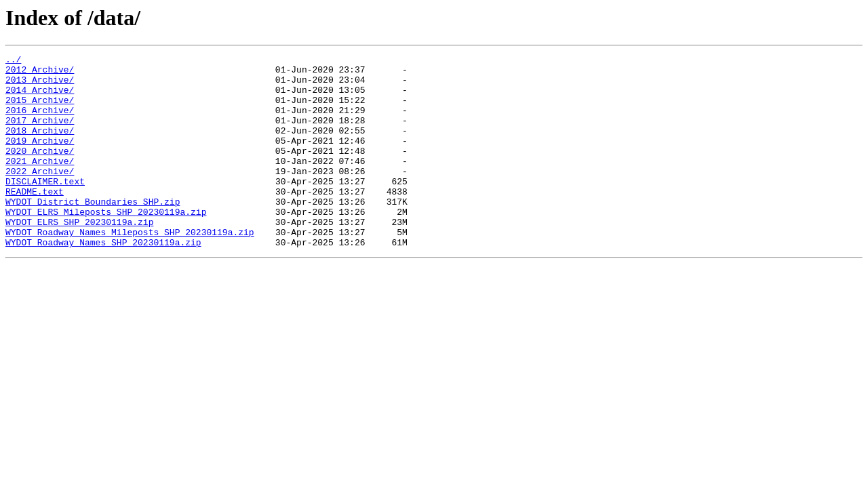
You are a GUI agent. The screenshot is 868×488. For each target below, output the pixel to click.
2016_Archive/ (40, 122)
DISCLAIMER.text (45, 207)
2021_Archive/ (40, 183)
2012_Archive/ (40, 73)
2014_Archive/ (40, 98)
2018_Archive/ (40, 146)
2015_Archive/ (40, 110)
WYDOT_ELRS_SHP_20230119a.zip (79, 256)
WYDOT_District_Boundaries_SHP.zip (93, 232)
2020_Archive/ (40, 171)
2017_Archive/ (40, 134)
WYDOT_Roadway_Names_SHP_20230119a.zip (103, 281)
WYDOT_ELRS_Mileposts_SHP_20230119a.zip (106, 244)
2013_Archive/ (40, 85)
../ (13, 61)
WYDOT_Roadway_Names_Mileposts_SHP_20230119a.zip (130, 268)
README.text (35, 220)
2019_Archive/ (40, 159)
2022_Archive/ (40, 195)
